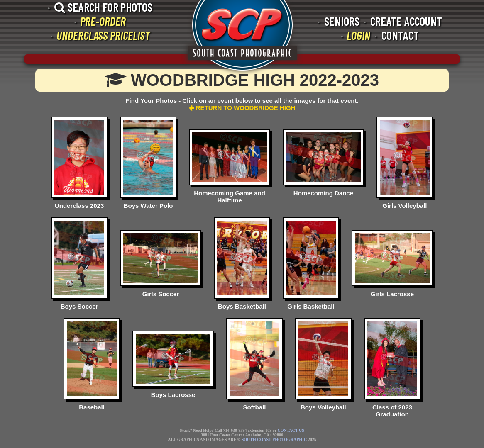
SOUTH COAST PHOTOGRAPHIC (274, 439)
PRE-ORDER (103, 21)
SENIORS (342, 21)
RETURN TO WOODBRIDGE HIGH (242, 108)
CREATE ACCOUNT (406, 21)
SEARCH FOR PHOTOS (103, 7)
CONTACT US (291, 430)
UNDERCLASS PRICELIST (103, 35)
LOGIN (358, 35)
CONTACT (400, 35)
